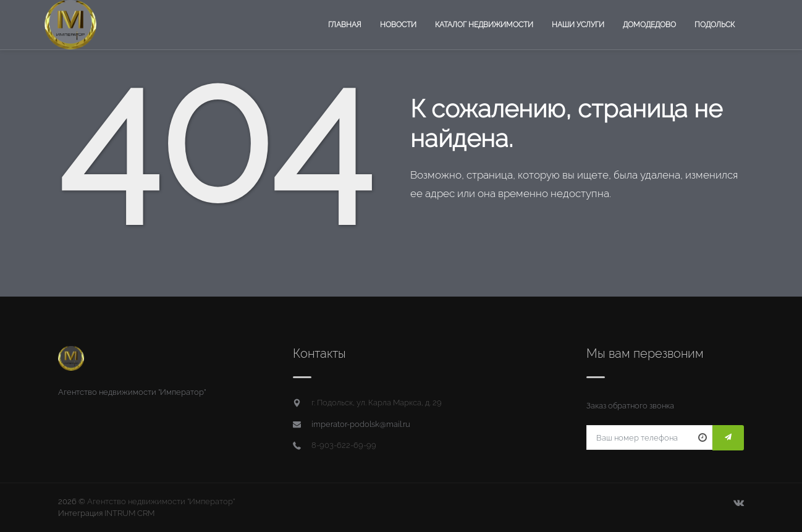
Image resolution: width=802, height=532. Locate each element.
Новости (398, 25)
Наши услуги (578, 25)
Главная (345, 25)
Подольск (715, 25)
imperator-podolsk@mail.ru (361, 424)
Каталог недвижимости (484, 25)
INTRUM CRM (129, 513)
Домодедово (649, 25)
